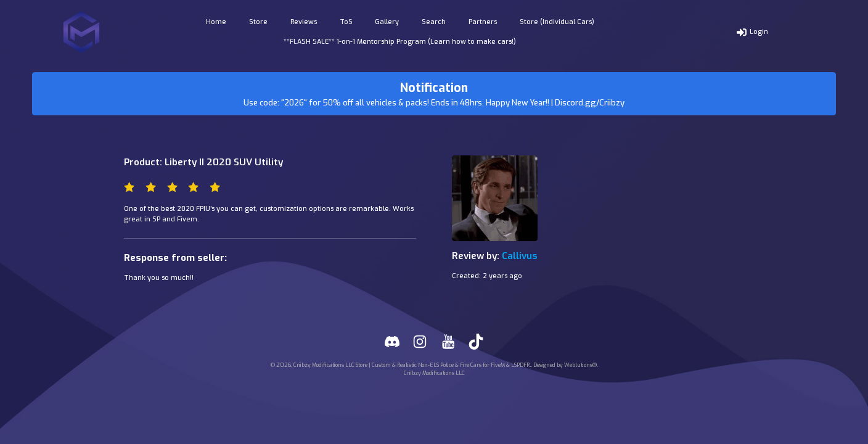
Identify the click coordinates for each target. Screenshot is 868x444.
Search (434, 22)
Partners (483, 22)
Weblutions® (580, 365)
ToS (346, 22)
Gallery (387, 22)
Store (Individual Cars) (557, 22)
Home (216, 22)
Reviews (304, 22)
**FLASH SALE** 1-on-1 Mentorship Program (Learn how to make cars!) (400, 42)
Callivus (519, 256)
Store (258, 22)
